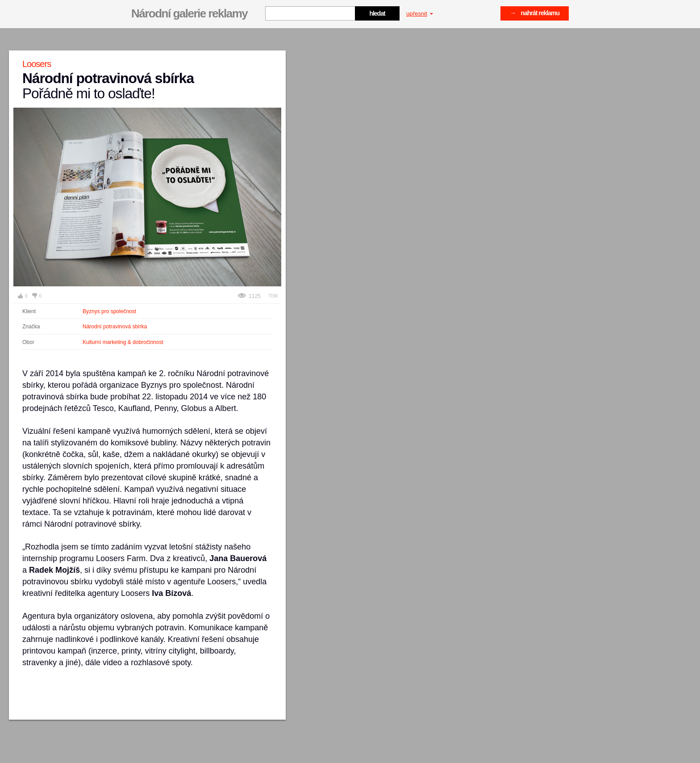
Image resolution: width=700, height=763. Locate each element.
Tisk (273, 296)
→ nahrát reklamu (535, 13)
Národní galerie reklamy (189, 13)
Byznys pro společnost (109, 311)
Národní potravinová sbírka (115, 327)
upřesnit (420, 14)
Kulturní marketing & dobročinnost (123, 342)
